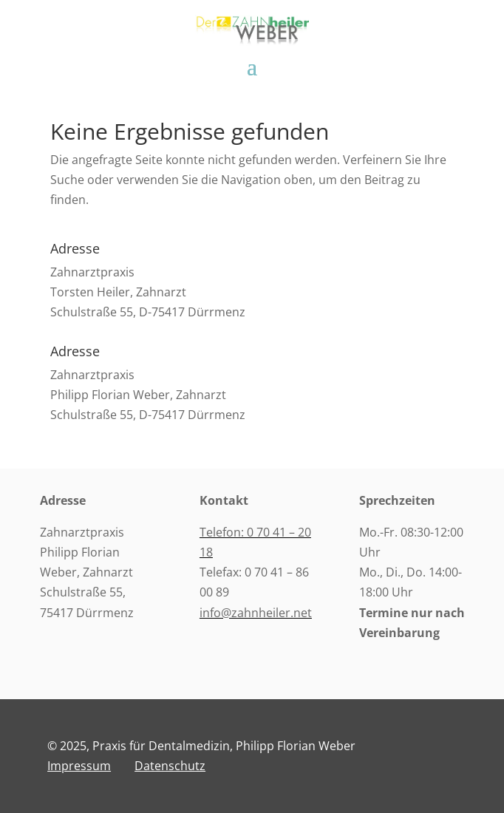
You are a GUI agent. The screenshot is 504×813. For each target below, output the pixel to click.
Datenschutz (170, 766)
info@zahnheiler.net (256, 613)
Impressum (79, 766)
